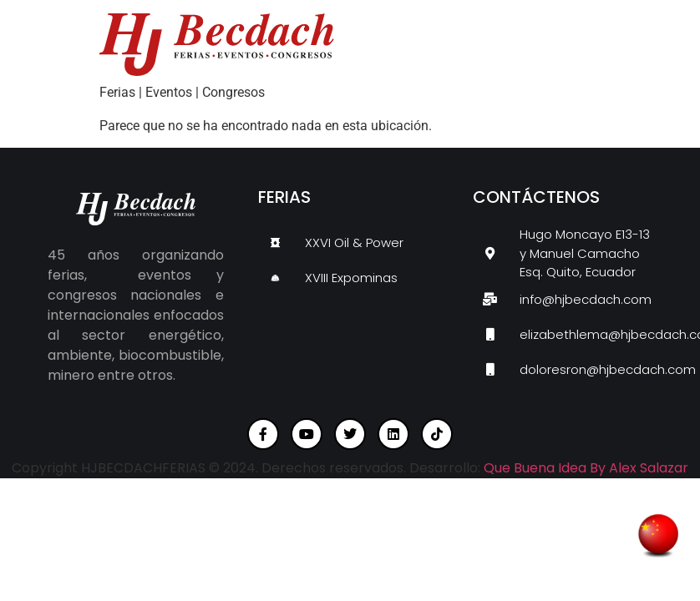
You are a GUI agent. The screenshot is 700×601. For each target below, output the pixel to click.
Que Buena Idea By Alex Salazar (586, 468)
